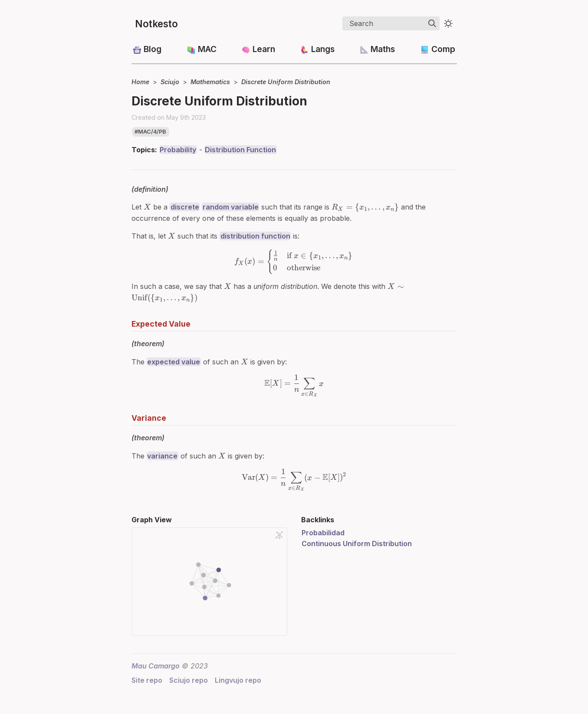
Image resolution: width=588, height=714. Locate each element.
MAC (207, 49)
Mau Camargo (156, 666)
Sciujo (170, 82)
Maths (383, 49)
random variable (231, 207)
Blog (153, 49)
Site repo (147, 680)
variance (162, 456)
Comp (443, 49)
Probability (178, 150)
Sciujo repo (189, 680)
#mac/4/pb (150, 132)
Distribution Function (240, 150)
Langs (323, 49)
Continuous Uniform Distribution (357, 544)
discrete (185, 207)
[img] (432, 23)
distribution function (255, 236)
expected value (174, 362)
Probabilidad (323, 533)
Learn (264, 49)
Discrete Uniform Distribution (286, 82)
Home (140, 82)
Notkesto (156, 24)
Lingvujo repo (238, 680)
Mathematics (210, 82)
